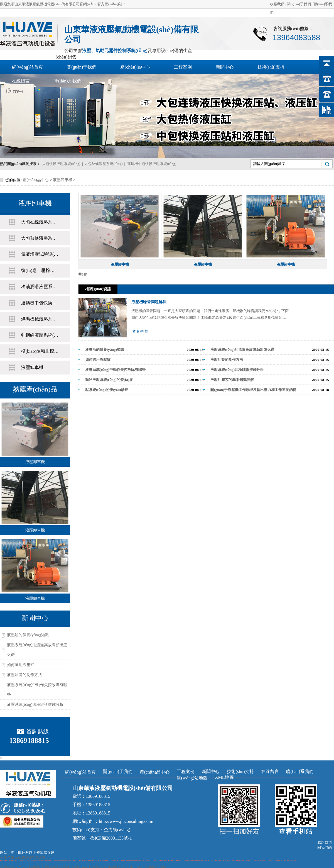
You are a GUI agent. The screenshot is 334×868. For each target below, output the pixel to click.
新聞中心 (225, 67)
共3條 (83, 274)
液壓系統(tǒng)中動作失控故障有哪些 (37, 690)
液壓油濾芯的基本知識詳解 (232, 380)
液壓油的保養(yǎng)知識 (28, 635)
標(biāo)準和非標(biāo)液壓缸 (40, 351)
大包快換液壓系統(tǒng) (61, 164)
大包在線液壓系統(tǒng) (40, 222)
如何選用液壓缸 (21, 665)
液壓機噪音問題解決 (149, 302)
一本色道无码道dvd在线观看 (23, 858)
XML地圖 (224, 777)
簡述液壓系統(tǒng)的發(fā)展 (109, 380)
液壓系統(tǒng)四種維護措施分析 (35, 705)
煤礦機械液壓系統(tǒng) (40, 319)
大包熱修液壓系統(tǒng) (103, 164)
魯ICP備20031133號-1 (111, 838)
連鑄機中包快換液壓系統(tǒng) (152, 164)
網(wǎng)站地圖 (192, 778)
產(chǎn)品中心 (135, 67)
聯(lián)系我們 (67, 81)
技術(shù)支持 (271, 67)
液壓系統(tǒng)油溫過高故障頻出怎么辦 (37, 650)
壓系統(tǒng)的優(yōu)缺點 (107, 390)
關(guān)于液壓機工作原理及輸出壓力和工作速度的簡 (253, 390)
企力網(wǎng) (117, 830)
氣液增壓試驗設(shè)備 (40, 254)
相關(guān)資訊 (98, 289)
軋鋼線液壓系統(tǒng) (40, 335)
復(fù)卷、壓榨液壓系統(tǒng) (40, 270)
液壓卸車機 (63, 180)
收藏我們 (277, 4)
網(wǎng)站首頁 (27, 67)
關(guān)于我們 (299, 4)
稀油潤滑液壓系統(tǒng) (40, 287)
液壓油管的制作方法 (24, 675)
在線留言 (21, 81)
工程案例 (183, 67)
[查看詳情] (140, 331)
